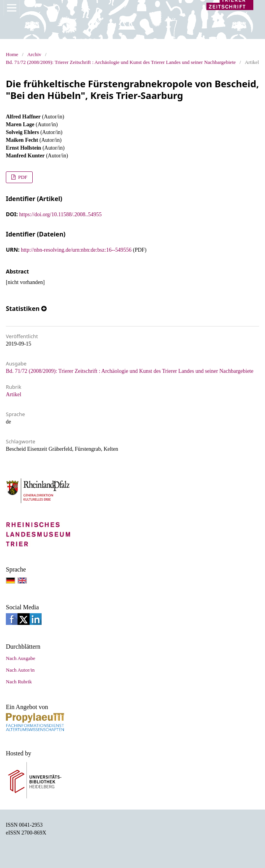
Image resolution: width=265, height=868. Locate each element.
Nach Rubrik (19, 682)
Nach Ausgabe (20, 658)
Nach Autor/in (20, 670)
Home (12, 54)
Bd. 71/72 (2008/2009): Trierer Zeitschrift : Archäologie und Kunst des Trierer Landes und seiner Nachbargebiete (121, 62)
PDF (22, 177)
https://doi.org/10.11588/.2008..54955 (60, 214)
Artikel (14, 394)
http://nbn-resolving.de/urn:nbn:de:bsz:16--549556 (76, 250)
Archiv (34, 54)
